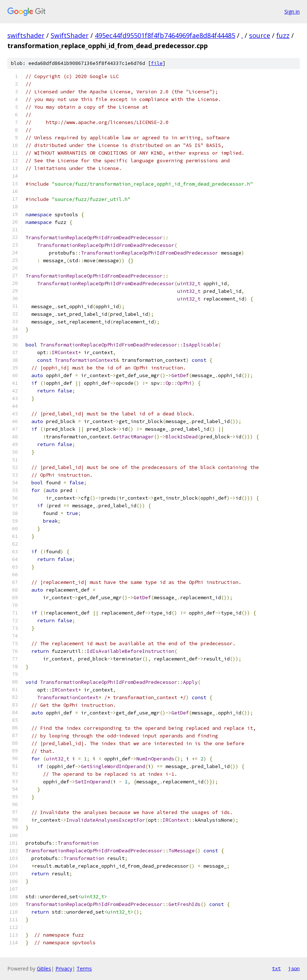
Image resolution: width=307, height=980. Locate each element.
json (294, 968)
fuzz (283, 35)
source (260, 35)
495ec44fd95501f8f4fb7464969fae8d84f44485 (165, 35)
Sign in (292, 11)
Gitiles (44, 969)
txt (276, 968)
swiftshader (26, 35)
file (157, 63)
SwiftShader (70, 35)
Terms (84, 969)
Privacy (64, 969)
